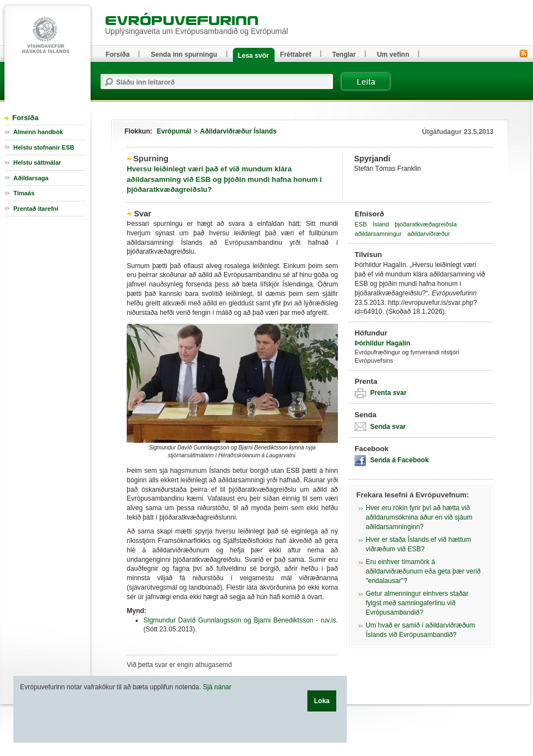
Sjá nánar (217, 687)
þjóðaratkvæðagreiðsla (426, 224)
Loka (322, 701)
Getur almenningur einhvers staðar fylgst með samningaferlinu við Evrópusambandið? (417, 603)
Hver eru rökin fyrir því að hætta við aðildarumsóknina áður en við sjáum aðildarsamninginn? (419, 517)
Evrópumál (174, 131)
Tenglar (344, 55)
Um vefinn (393, 55)
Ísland (380, 224)
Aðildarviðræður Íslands (238, 131)
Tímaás (24, 193)
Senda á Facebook (399, 460)
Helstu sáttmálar (37, 162)
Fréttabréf (296, 55)
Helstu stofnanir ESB (44, 147)
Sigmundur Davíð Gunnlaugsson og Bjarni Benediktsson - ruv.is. (241, 620)
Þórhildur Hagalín (382, 343)
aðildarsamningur (378, 234)
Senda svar (388, 427)
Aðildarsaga (31, 178)
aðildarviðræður (429, 234)
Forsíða (25, 118)
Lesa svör (253, 56)
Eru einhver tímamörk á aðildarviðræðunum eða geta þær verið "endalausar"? (423, 571)
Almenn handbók (38, 132)
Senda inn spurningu (184, 55)
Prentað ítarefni (36, 209)
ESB (361, 224)
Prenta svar (388, 393)
